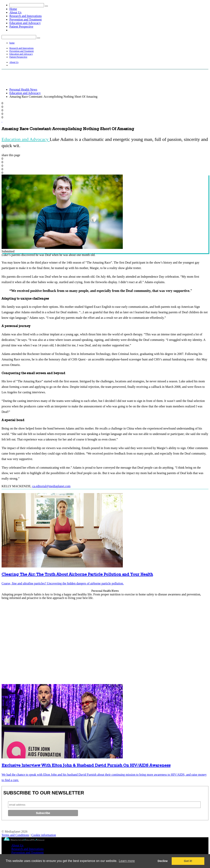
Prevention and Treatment (26, 19)
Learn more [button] (127, 861)
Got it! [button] (188, 861)
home (12, 43)
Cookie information (44, 835)
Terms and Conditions (15, 835)
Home (13, 9)
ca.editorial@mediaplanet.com (51, 486)
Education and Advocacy (25, 23)
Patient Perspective (21, 27)
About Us (15, 12)
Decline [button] (163, 861)
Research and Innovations (26, 16)
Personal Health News (23, 90)
